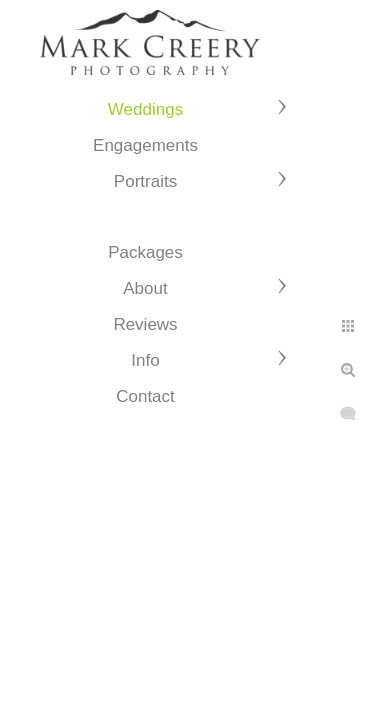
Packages (145, 252)
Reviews (145, 324)
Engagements (145, 145)
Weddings (145, 109)
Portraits (145, 181)
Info (145, 360)
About (145, 288)
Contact (145, 396)
